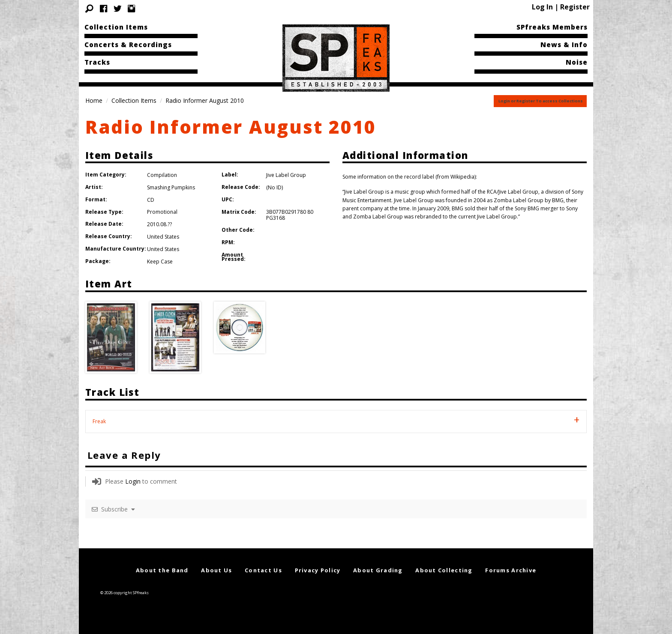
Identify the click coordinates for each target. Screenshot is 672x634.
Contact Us (263, 570)
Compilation (162, 175)
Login (133, 481)
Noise (577, 62)
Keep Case (160, 262)
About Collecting (444, 570)
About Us (216, 570)
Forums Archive (511, 570)
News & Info (564, 45)
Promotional (162, 212)
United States (163, 237)
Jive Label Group (286, 175)
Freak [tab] (99, 421)
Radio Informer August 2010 (231, 127)
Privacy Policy (318, 570)
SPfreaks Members (552, 27)
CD (151, 200)
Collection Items (116, 27)
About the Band (162, 570)
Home (94, 100)
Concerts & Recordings (128, 45)
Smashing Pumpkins (171, 187)
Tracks (97, 62)
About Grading (378, 570)
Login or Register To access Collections (541, 101)
